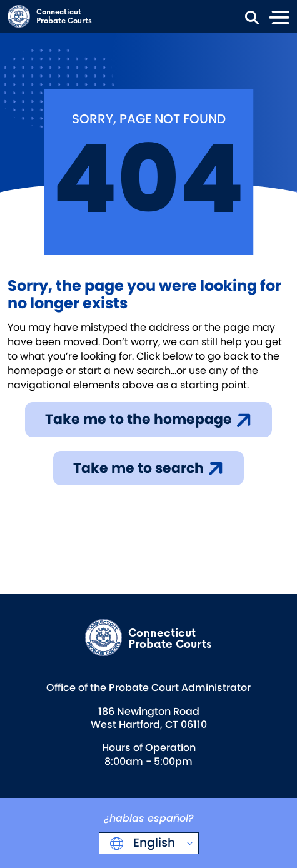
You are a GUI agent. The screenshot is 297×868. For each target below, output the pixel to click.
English (153, 843)
